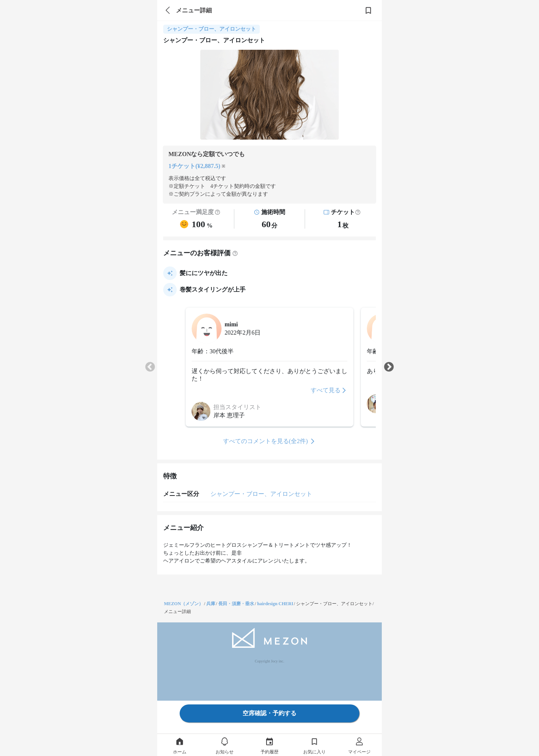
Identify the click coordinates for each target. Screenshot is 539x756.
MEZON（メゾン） (184, 604)
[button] (358, 212)
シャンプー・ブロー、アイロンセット (261, 494)
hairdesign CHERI (275, 604)
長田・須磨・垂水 (236, 604)
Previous (150, 367)
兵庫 (211, 604)
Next (389, 367)
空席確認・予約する (269, 713)
